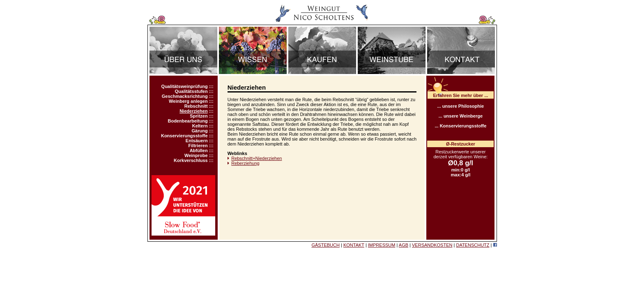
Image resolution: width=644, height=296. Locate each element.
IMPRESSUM (382, 245)
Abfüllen (199, 150)
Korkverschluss (191, 160)
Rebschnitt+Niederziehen (256, 158)
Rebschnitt (196, 106)
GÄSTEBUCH (325, 245)
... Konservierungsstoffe (460, 126)
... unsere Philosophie (461, 106)
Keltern (200, 126)
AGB (404, 245)
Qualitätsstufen (191, 91)
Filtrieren (198, 146)
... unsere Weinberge (461, 116)
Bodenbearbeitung (187, 121)
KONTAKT (354, 245)
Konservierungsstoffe (184, 136)
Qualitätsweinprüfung (185, 86)
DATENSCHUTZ (473, 245)
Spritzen (199, 116)
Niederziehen (193, 111)
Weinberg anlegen (188, 101)
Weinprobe (196, 155)
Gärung (200, 131)
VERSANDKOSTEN (432, 245)
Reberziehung (245, 163)
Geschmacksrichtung (185, 96)
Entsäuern (197, 141)
